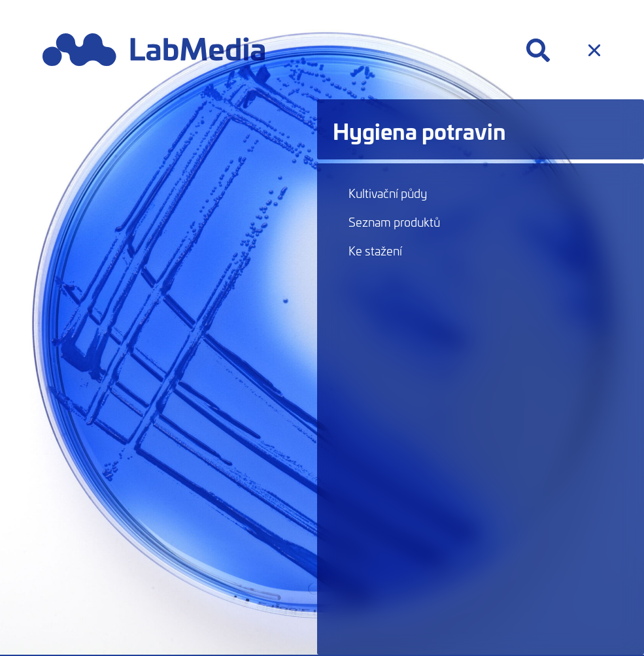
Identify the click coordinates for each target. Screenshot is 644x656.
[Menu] (594, 50)
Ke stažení (375, 251)
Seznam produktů (394, 222)
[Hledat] (538, 50)
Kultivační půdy (388, 193)
